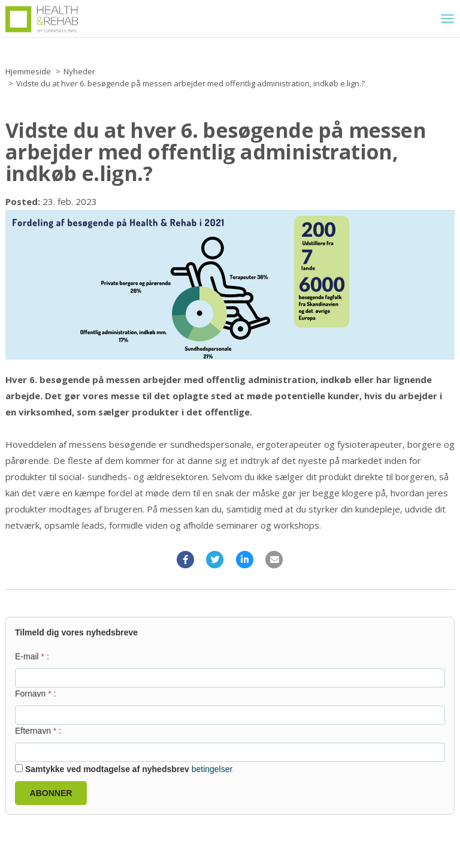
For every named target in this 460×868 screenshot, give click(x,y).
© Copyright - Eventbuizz (412, 852)
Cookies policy (29, 827)
